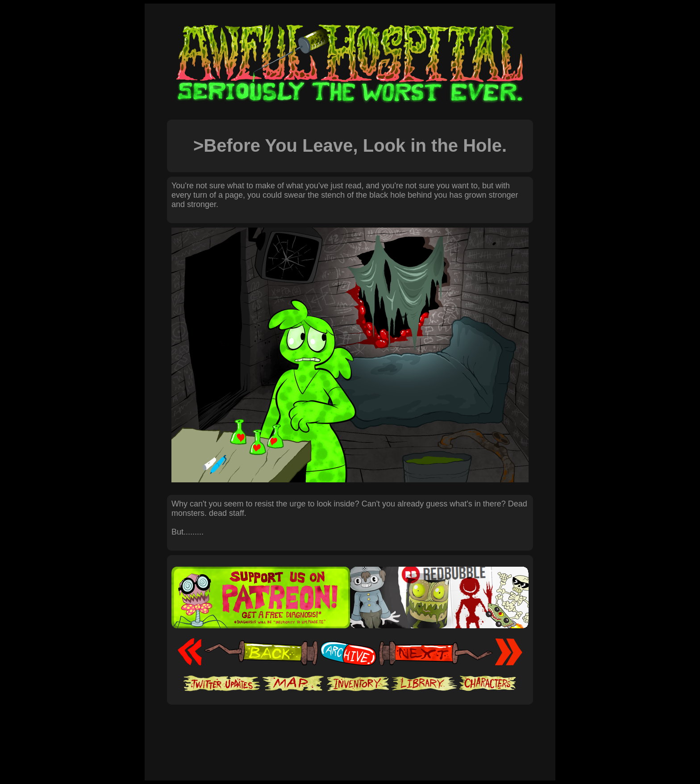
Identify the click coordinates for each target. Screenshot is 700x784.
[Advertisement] (350, 732)
